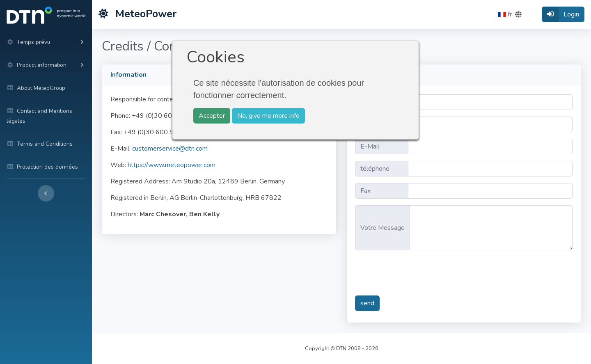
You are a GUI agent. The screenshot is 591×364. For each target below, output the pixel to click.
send (367, 303)
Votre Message (383, 228)
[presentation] (417, 273)
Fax (365, 191)
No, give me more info (268, 116)
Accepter (212, 116)
